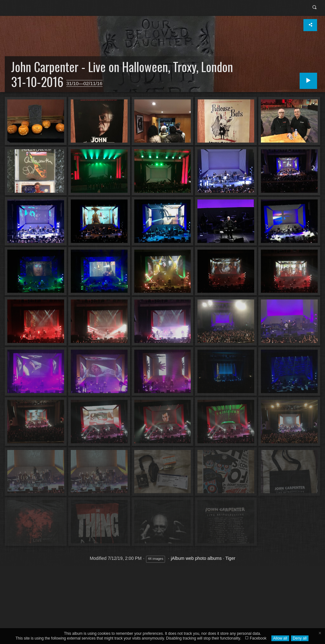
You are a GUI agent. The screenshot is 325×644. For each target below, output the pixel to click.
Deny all (300, 638)
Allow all (280, 638)
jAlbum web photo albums (196, 558)
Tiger (230, 558)
